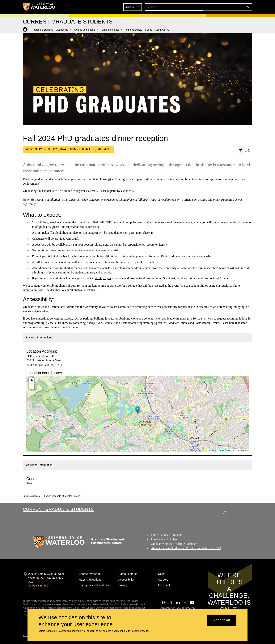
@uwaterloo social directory (178, 608)
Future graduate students (58, 496)
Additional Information (39, 465)
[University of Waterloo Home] (39, 7)
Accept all (222, 620)
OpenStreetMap (227, 450)
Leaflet (210, 450)
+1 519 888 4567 (39, 586)
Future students (31, 496)
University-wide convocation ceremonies (93, 200)
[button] (221, 7)
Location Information (38, 337)
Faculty (77, 496)
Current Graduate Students (58, 509)
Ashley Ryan (103, 278)
